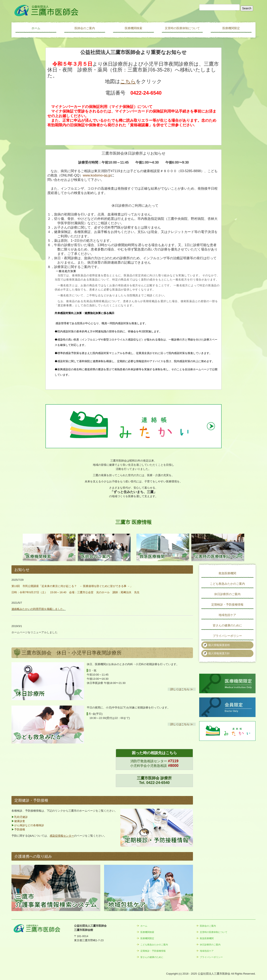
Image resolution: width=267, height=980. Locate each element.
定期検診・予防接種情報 (227, 605)
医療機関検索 (133, 28)
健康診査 (20, 821)
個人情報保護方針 (219, 653)
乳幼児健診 (21, 817)
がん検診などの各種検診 (29, 825)
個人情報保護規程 (219, 645)
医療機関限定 (231, 28)
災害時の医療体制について (182, 28)
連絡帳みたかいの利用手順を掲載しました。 (39, 609)
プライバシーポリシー (227, 636)
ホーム (36, 28)
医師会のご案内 (85, 28)
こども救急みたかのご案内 (227, 584)
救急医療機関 (227, 573)
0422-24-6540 (158, 783)
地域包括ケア (227, 615)
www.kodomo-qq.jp (97, 175)
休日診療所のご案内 (227, 594)
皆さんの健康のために (227, 625)
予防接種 (20, 829)
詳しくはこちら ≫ (182, 689)
